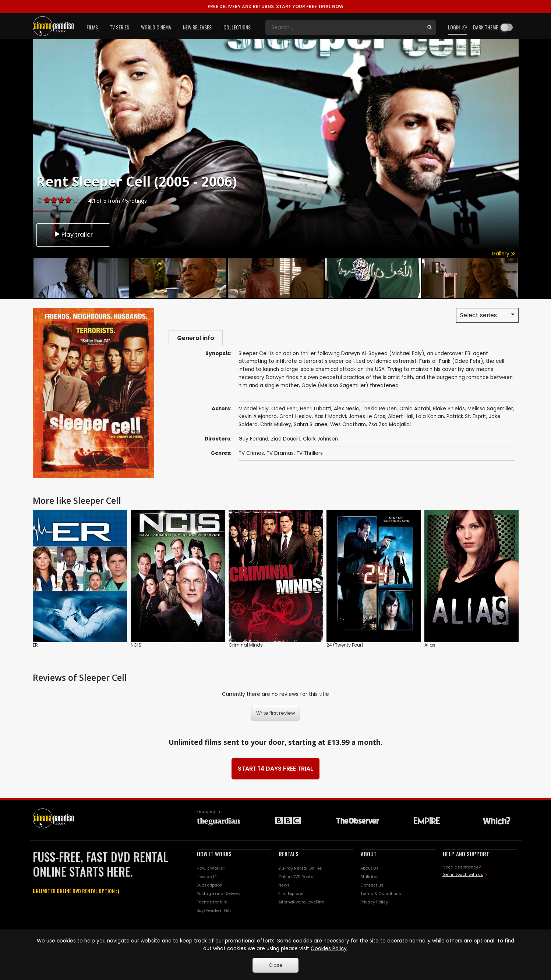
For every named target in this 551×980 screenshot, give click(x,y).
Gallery (503, 254)
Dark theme (485, 27)
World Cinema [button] (156, 27)
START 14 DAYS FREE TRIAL (275, 769)
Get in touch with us (463, 874)
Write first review (276, 713)
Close (276, 965)
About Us (370, 868)
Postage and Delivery (218, 894)
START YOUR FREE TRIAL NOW (275, 6)
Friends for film (212, 902)
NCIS (136, 645)
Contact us (372, 885)
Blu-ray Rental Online (300, 868)
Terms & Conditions (381, 894)
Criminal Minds (246, 645)
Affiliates (370, 877)
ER (35, 645)
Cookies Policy (329, 949)
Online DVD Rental (296, 877)
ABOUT (369, 854)
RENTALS (289, 854)
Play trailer (73, 234)
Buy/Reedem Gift (214, 910)
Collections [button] (237, 27)
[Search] (344, 28)
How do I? (206, 877)
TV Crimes (251, 454)
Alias (430, 645)
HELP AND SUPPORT (466, 854)
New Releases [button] (197, 27)
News (284, 885)
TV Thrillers (310, 454)
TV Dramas (280, 454)
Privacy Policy (374, 902)
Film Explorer (291, 894)
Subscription (209, 885)
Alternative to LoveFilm (301, 902)
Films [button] (92, 27)
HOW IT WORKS (214, 854)
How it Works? (211, 868)
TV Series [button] (119, 27)
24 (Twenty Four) (345, 645)
